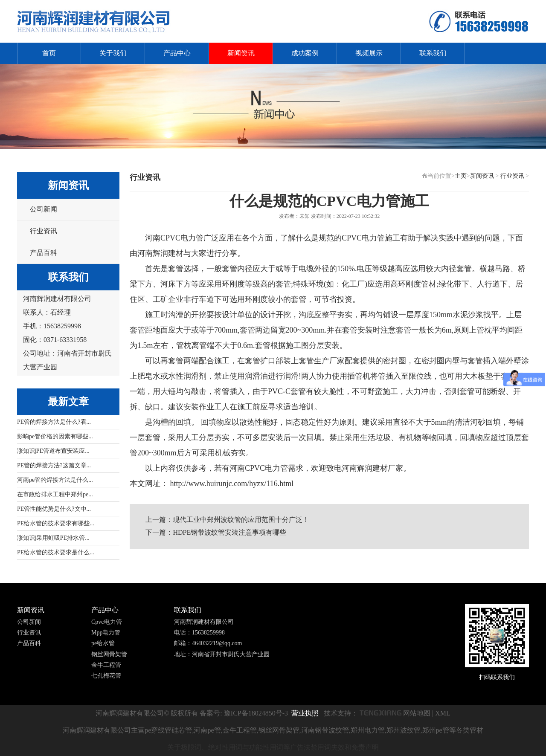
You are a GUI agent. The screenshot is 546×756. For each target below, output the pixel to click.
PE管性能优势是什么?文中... (54, 509)
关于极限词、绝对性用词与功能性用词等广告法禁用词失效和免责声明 (273, 747)
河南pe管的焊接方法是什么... (55, 480)
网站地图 (417, 713)
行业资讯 (44, 231)
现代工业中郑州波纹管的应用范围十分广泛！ (241, 520)
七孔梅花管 (106, 676)
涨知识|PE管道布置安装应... (53, 451)
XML (443, 713)
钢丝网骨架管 (109, 654)
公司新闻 (44, 209)
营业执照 (305, 713)
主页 (461, 176)
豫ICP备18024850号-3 (256, 713)
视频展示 (369, 53)
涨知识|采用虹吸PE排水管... (53, 538)
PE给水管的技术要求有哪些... (56, 523)
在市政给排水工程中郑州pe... (55, 494)
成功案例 (305, 53)
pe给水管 (103, 643)
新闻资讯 (241, 53)
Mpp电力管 (106, 633)
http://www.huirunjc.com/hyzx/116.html (231, 484)
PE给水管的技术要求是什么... (56, 552)
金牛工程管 (106, 665)
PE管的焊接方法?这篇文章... (54, 465)
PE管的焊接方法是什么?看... (54, 422)
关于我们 (113, 53)
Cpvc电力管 (107, 622)
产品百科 (44, 253)
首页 (49, 53)
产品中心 (177, 53)
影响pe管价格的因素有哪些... (55, 436)
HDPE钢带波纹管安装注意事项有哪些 (229, 532)
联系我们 (433, 53)
